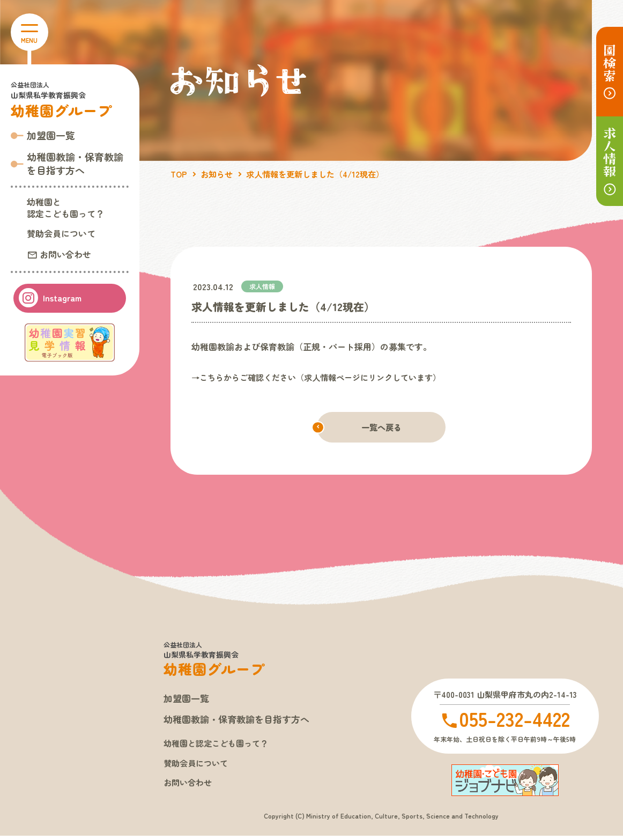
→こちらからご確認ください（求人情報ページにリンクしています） (324, 377)
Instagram (61, 298)
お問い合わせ (64, 254)
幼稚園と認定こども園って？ (65, 208)
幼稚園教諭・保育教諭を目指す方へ (241, 721)
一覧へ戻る (381, 428)
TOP (179, 174)
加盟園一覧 (51, 135)
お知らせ (219, 174)
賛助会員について (61, 233)
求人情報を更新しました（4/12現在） (323, 174)
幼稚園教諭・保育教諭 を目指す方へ (75, 163)
